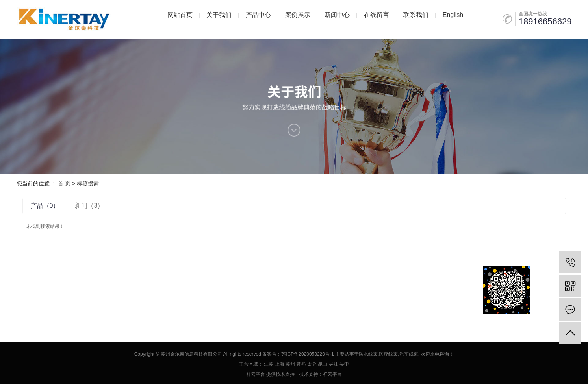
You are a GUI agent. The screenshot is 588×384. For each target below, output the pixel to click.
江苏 (269, 364)
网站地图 (51, 290)
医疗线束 (388, 354)
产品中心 (258, 15)
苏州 (290, 364)
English (453, 15)
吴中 (344, 364)
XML (86, 290)
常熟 (301, 364)
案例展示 (298, 15)
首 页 (64, 183)
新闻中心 (337, 15)
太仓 (312, 364)
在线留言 (377, 15)
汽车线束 (409, 354)
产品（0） (45, 206)
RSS (71, 290)
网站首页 (180, 15)
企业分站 (27, 290)
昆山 (323, 364)
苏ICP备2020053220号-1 (307, 354)
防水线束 (368, 354)
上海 (280, 364)
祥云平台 (256, 374)
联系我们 (416, 15)
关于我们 (219, 15)
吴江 (334, 364)
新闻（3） (89, 206)
